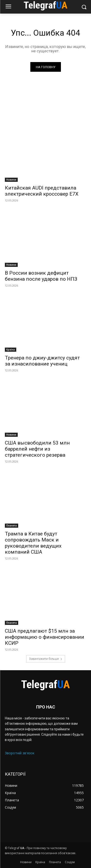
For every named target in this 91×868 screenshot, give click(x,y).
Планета (12, 526)
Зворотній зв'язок (20, 753)
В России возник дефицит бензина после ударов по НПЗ (41, 276)
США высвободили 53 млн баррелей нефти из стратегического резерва (37, 449)
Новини (11, 180)
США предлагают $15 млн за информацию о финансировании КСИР (45, 637)
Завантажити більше (46, 659)
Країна (11, 350)
